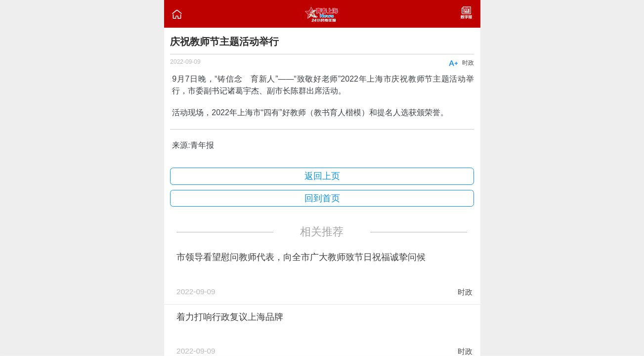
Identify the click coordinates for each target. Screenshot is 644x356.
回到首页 (322, 198)
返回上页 (322, 176)
